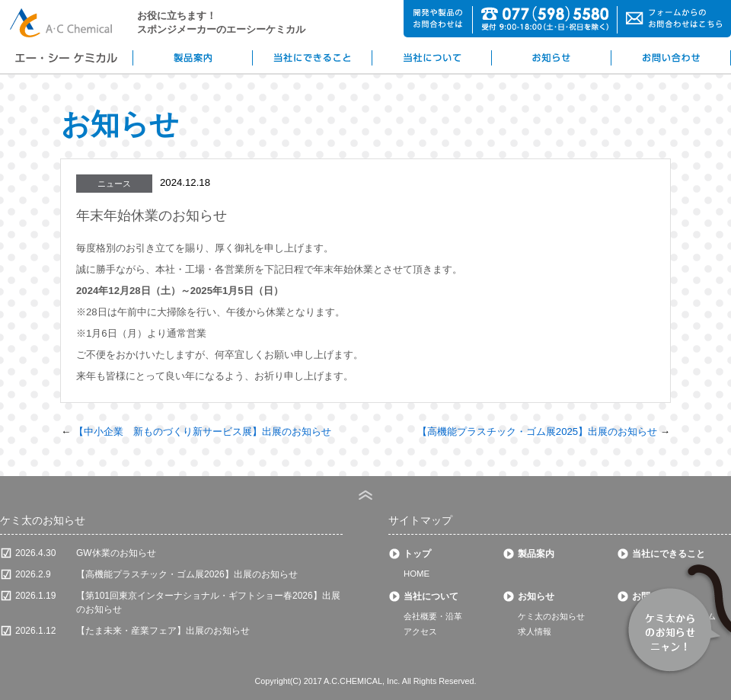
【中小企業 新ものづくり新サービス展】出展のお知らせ (203, 432)
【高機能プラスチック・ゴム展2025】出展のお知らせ (537, 432)
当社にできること (669, 554)
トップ (417, 554)
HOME (417, 574)
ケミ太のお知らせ (551, 616)
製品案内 (536, 554)
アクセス (420, 631)
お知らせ (536, 596)
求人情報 (535, 631)
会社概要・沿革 (433, 616)
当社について (431, 596)
